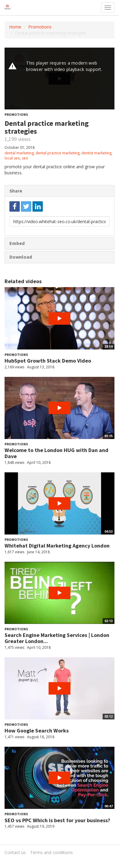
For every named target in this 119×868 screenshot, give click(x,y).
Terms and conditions (51, 852)
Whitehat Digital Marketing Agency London (57, 546)
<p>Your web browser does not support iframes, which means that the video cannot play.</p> (59, 79)
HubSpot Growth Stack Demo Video (48, 361)
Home (15, 27)
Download (21, 257)
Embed (17, 243)
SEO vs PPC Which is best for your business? (57, 820)
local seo (12, 158)
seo (25, 158)
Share (16, 191)
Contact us (15, 852)
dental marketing (19, 153)
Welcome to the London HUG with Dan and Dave (56, 453)
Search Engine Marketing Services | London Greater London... (57, 638)
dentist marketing (96, 153)
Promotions (40, 27)
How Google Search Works (37, 731)
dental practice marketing (58, 153)
